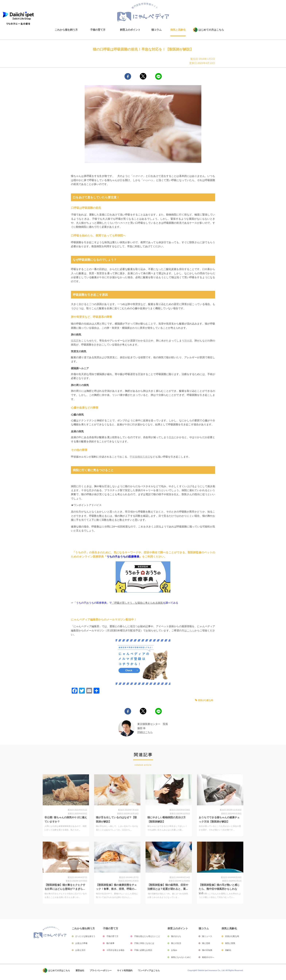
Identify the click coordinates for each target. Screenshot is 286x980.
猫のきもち (176, 936)
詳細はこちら (145, 732)
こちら (191, 630)
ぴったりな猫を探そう (85, 936)
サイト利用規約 (125, 971)
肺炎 (148, 341)
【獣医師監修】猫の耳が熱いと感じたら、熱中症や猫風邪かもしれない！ (219, 889)
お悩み (174, 950)
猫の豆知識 (207, 950)
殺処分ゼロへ (208, 957)
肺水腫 (188, 341)
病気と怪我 (230, 943)
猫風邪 (75, 341)
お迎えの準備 (81, 943)
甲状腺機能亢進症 (140, 457)
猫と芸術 (206, 943)
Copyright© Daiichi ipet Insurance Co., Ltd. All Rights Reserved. (215, 970)
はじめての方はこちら (211, 30)
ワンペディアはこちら (149, 971)
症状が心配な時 (206, 700)
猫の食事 (110, 943)
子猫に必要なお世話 (143, 950)
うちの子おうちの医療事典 (123, 557)
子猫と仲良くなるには (144, 943)
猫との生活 (176, 943)
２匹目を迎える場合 (115, 950)
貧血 (171, 437)
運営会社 (80, 971)
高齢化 (228, 950)
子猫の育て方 (98, 30)
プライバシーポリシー (101, 971)
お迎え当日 (80, 950)
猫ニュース (207, 936)
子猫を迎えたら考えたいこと (147, 936)
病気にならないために (181, 957)
